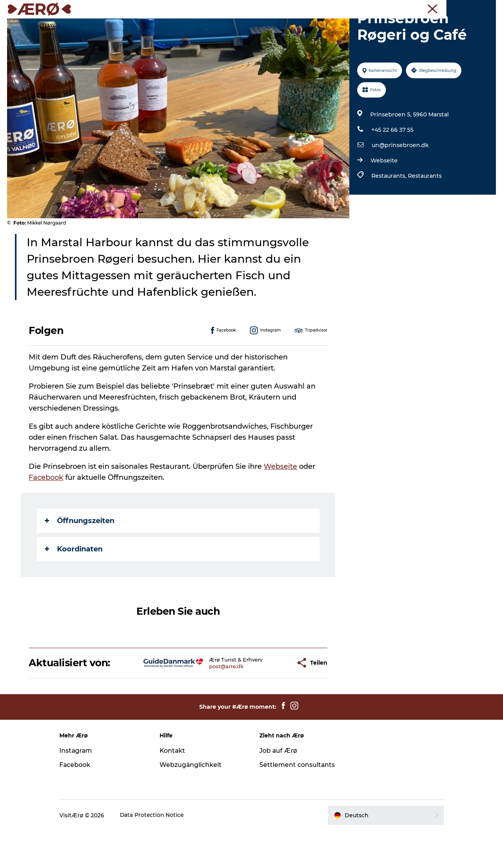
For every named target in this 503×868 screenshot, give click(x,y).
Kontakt (176, 788)
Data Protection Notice (159, 853)
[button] (270, 700)
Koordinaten (74, 586)
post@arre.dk (206, 704)
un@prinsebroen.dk (400, 182)
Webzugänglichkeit (194, 802)
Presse (487, 7)
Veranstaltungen (281, 25)
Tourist (393, 7)
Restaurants (424, 213)
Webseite (384, 198)
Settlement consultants (297, 802)
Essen (201, 25)
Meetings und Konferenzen (441, 7)
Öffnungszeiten (80, 558)
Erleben (233, 25)
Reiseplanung (338, 25)
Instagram (83, 788)
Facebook (46, 515)
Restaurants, (389, 213)
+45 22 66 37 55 (392, 167)
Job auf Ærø (279, 788)
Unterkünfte (163, 25)
